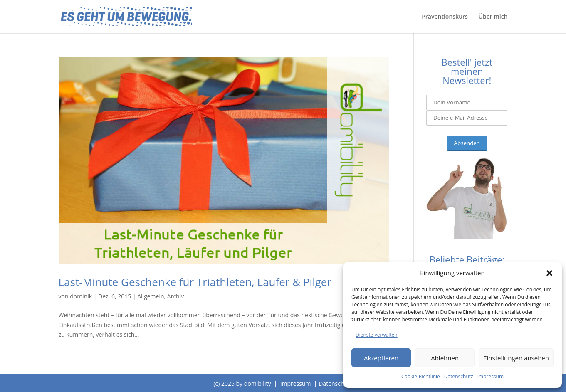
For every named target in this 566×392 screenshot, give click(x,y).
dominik (81, 296)
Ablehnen (445, 358)
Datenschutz (459, 376)
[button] (549, 273)
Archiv (175, 296)
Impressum (491, 376)
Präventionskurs (445, 17)
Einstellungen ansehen (516, 358)
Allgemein (151, 296)
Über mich (493, 17)
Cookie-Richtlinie (421, 376)
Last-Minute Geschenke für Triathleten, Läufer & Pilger (195, 282)
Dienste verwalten (377, 335)
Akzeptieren (381, 358)
